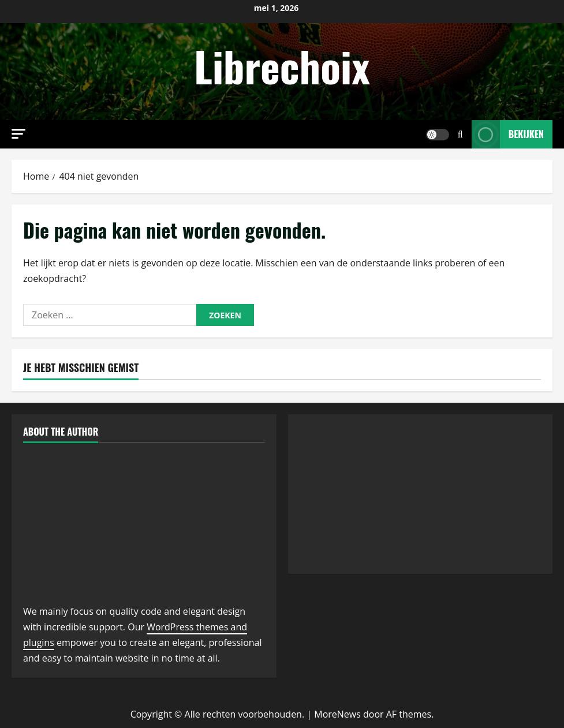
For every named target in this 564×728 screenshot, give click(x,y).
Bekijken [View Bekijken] (508, 134)
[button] (18, 134)
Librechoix (282, 66)
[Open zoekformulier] (460, 134)
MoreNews (337, 714)
